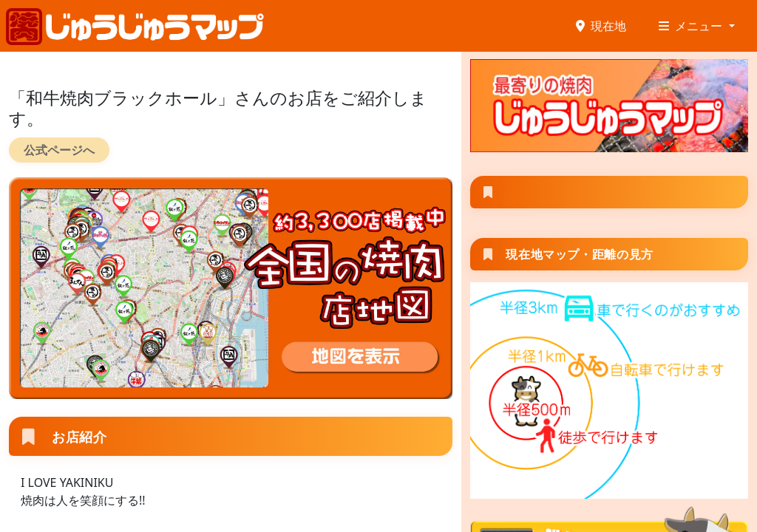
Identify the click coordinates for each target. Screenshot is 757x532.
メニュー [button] (692, 26)
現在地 (601, 26)
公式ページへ (59, 150)
